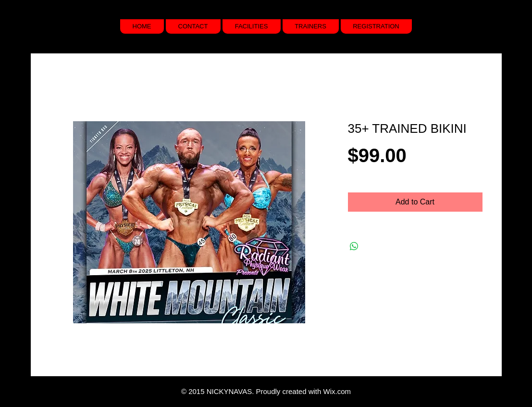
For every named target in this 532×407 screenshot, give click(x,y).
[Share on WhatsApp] (354, 246)
